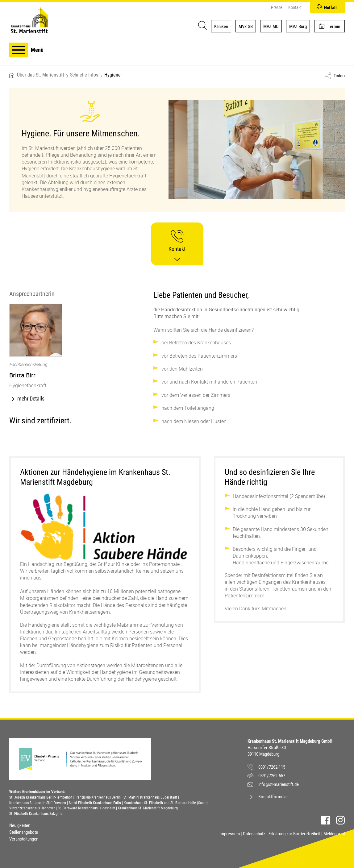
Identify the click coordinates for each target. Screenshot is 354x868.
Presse (277, 7)
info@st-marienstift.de (279, 784)
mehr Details (31, 399)
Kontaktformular (273, 797)
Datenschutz (254, 834)
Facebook (326, 820)
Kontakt (295, 7)
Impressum (230, 834)
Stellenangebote (24, 832)
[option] (75, 354)
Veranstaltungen (24, 839)
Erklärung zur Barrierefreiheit (294, 834)
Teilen (339, 76)
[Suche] (202, 26)
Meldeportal (334, 834)
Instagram (340, 820)
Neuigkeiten (20, 825)
